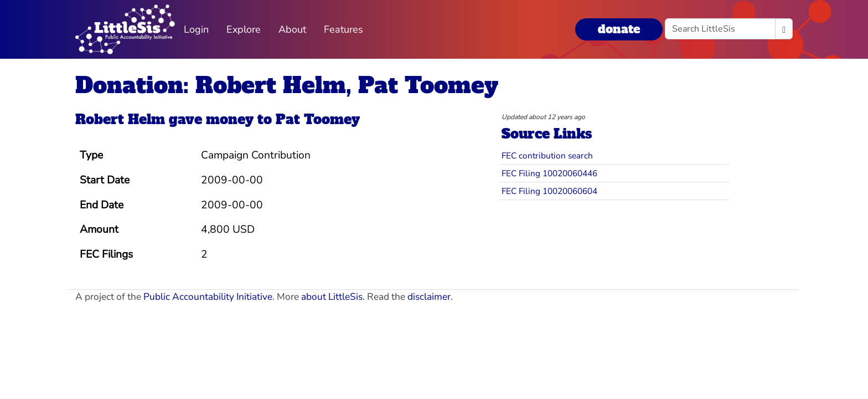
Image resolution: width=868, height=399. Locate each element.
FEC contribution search (547, 155)
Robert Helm (120, 119)
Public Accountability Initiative (208, 297)
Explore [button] (244, 29)
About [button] (292, 29)
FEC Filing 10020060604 (549, 191)
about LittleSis (332, 297)
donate (619, 29)
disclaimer (429, 297)
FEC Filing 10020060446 (549, 173)
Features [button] (343, 29)
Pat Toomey (318, 119)
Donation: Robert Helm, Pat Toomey (287, 85)
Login (196, 29)
